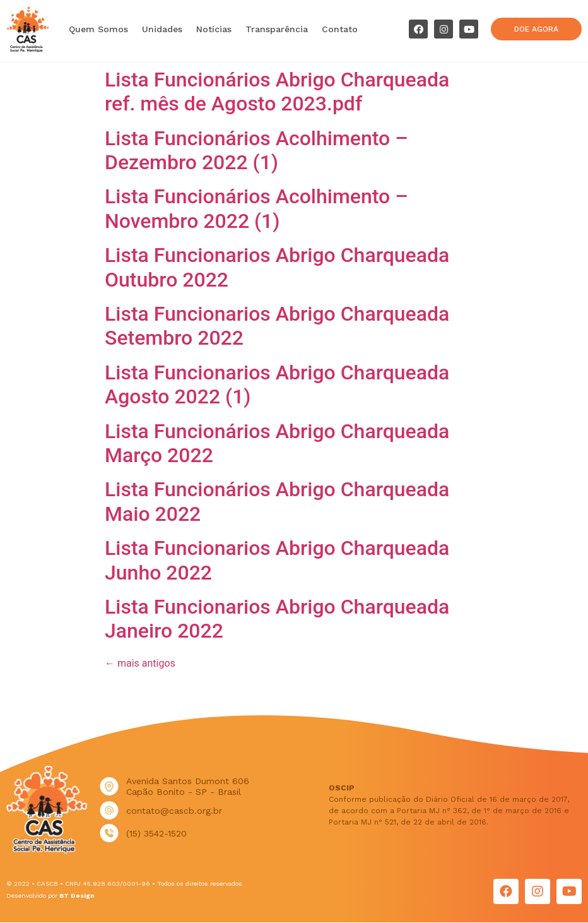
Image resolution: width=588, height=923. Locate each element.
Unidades (162, 29)
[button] (536, 29)
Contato (340, 29)
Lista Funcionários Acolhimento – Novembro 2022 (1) (256, 208)
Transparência (277, 29)
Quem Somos (98, 29)
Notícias (214, 29)
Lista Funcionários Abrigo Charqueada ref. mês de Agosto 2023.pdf (277, 92)
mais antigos (140, 663)
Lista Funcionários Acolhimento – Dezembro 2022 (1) (256, 150)
